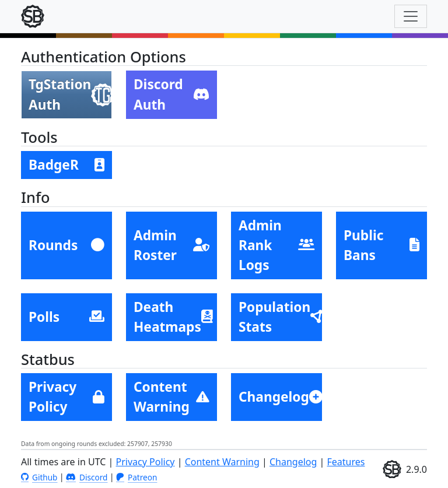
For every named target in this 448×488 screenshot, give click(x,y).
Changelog (293, 462)
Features (346, 462)
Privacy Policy (146, 462)
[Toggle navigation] (411, 16)
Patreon (136, 477)
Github (39, 477)
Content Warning (222, 462)
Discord (87, 477)
